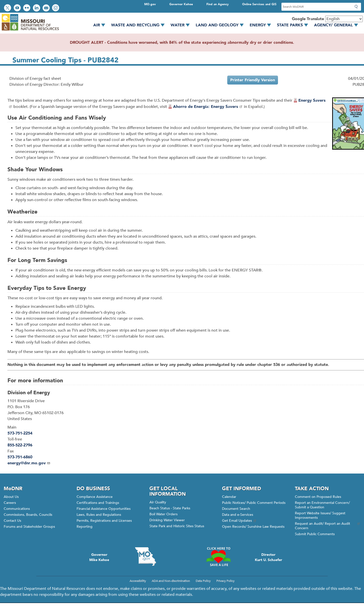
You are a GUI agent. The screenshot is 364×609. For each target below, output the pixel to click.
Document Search (236, 509)
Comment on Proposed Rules (318, 497)
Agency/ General (338, 25)
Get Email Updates (239, 521)
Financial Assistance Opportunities (104, 509)
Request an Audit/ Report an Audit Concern (328, 526)
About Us (11, 497)
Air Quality (158, 502)
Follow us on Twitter (8, 8)
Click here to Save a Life (218, 557)
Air (101, 25)
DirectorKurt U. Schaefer (269, 557)
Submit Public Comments (315, 534)
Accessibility (138, 581)
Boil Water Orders (163, 514)
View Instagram (56, 8)
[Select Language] (344, 19)
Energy (262, 25)
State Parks (294, 25)
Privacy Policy (225, 581)
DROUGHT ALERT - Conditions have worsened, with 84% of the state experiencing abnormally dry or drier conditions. (182, 43)
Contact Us (12, 521)
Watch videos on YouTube (18, 8)
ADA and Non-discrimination (171, 581)
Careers (10, 503)
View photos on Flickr (27, 8)
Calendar (229, 497)
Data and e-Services (238, 515)
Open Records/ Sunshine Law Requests (253, 527)
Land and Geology (221, 25)
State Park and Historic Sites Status (177, 526)
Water (182, 25)
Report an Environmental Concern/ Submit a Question (322, 505)
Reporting (85, 527)
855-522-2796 (20, 445)
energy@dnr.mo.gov (29, 463)
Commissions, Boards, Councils (28, 515)
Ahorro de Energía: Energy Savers (208, 107)
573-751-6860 (20, 457)
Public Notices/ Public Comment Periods (254, 503)
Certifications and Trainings (98, 503)
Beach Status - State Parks (170, 508)
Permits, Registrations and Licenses (104, 521)
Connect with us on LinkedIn (37, 8)
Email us (47, 8)
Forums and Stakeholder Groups (29, 527)
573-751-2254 (20, 433)
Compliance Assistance (95, 497)
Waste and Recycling (140, 25)
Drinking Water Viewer (167, 520)
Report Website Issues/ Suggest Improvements (320, 515)
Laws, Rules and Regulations (99, 515)
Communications (17, 509)
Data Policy (203, 581)
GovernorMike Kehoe (99, 557)
